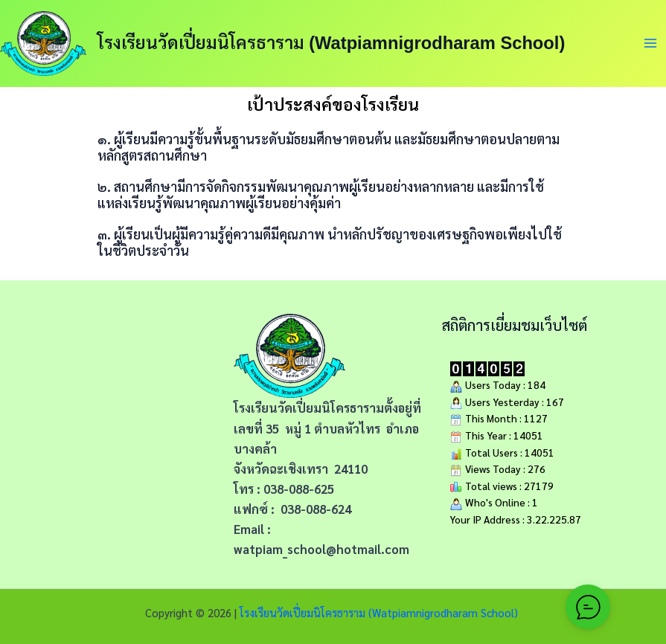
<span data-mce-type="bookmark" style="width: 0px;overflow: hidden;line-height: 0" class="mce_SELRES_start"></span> (125, 425)
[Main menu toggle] (650, 43)
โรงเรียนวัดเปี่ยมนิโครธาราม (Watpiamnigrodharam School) (332, 43)
